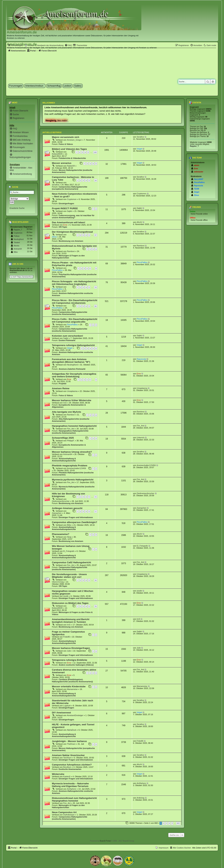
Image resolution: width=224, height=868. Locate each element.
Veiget (139, 149)
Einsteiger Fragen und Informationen (76, 517)
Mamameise (72, 689)
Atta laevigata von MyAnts (66, 412)
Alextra (16, 246)
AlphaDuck (72, 730)
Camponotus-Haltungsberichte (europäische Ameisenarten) (70, 188)
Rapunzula (141, 359)
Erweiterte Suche (17, 208)
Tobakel (17, 243)
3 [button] (166, 823)
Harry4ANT (199, 179)
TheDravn (71, 744)
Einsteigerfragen (66, 203)
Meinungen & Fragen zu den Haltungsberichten (68, 257)
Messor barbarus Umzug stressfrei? (72, 452)
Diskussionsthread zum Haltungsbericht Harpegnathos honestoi (74, 799)
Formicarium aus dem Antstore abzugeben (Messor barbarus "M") (71, 361)
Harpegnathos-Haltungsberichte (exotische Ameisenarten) (70, 432)
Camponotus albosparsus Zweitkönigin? (74, 522)
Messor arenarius (62, 163)
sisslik (66, 596)
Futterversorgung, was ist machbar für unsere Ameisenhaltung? (73, 216)
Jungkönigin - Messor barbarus (69, 741)
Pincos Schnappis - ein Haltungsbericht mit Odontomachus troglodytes (74, 283)
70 (96, 606)
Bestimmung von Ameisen (71, 241)
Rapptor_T (18, 230)
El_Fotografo (69, 551)
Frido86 (67, 637)
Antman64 (68, 454)
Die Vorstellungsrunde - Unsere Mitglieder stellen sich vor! (69, 576)
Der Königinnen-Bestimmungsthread (72, 232)
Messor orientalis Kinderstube (69, 686)
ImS (65, 403)
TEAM (196, 189)
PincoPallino (57, 270)
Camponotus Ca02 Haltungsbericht (71, 562)
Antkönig (141, 798)
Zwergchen (57, 513)
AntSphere (72, 789)
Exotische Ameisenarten (70, 769)
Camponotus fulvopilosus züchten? (72, 765)
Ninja (69, 537)
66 (96, 306)
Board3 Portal (105, 841)
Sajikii (70, 211)
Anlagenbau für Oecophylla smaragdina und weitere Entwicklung (74, 375)
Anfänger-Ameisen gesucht (67, 508)
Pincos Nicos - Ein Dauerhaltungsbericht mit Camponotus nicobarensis (75, 302)
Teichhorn (68, 758)
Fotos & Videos (66, 144)
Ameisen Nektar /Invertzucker (68, 755)
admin (197, 165)
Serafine (140, 137)
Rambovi (71, 251)
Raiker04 (71, 166)
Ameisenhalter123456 (77, 468)
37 (96, 235)
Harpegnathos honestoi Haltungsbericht (74, 426)
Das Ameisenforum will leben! (69, 222)
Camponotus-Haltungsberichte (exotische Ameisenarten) (70, 313)
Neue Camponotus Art (64, 812)
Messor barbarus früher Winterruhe (72, 400)
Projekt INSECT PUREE (65, 208)
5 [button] (172, 823)
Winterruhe (58, 774)
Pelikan (17, 236)
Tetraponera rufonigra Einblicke (70, 660)
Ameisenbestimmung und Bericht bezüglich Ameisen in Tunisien (71, 621)
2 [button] (164, 823)
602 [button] (178, 823)
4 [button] (169, 823)
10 (96, 287)
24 (96, 180)
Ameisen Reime (61, 388)
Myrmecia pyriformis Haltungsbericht (73, 480)
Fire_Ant (71, 429)
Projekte (62, 384)
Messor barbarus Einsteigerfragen (71, 648)
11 (96, 511)
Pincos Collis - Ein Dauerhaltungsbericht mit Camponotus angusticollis (75, 320)
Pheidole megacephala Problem (70, 466)
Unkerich (141, 438)
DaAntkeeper (69, 815)
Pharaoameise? (61, 534)
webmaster (199, 172)
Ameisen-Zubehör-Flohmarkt (72, 369)
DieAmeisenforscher (61, 501)
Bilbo (69, 525)
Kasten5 (67, 776)
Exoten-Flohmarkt (67, 340)
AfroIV (139, 222)
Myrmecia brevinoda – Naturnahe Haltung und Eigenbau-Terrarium (70, 785)
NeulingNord (72, 365)
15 (96, 497)
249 (95, 152)
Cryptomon (72, 199)
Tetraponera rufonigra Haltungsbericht (73, 345)
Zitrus (54, 237)
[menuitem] (44, 45)
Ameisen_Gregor (74, 140)
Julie (69, 651)
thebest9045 (57, 154)
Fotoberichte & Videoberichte (72, 158)
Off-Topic (63, 227)
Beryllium (67, 767)
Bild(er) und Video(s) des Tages (69, 149)
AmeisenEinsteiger (75, 715)
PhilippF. (71, 441)
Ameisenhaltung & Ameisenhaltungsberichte (64, 460)
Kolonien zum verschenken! (67, 336)
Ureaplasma (72, 391)
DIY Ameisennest (61, 713)
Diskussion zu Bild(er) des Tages (70, 603)
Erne (65, 225)
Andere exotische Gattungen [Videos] (76, 665)
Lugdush (67, 706)
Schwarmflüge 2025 (63, 438)
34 (96, 580)
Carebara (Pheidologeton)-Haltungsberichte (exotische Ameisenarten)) (72, 681)
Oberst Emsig (58, 582)
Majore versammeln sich (66, 137)
